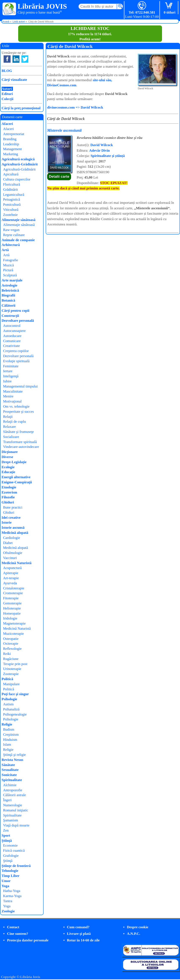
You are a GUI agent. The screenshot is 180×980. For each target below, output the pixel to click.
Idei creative (11, 518)
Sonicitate (9, 775)
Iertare (8, 371)
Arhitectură (11, 245)
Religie (7, 724)
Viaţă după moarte (16, 825)
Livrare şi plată (79, 934)
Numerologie (13, 805)
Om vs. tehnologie (16, 406)
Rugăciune (11, 659)
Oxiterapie (11, 644)
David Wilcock (102, 145)
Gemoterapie (12, 603)
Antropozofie (13, 790)
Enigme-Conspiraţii (17, 482)
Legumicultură (14, 195)
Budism (9, 729)
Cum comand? (78, 927)
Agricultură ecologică (18, 159)
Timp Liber (11, 876)
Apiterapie (11, 573)
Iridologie (10, 618)
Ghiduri (8, 502)
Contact (13, 927)
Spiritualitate (12, 780)
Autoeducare (12, 336)
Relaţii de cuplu (15, 421)
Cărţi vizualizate (14, 80)
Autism (8, 704)
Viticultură (11, 210)
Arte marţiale (12, 280)
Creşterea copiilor (16, 351)
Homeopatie (12, 613)
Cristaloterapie (14, 588)
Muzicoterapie (14, 634)
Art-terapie (11, 578)
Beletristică (10, 290)
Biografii (8, 295)
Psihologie (10, 699)
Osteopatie (11, 639)
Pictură (8, 270)
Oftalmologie (13, 553)
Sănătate (8, 765)
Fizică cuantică (14, 851)
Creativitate (12, 346)
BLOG (7, 71)
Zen (6, 830)
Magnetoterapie (14, 623)
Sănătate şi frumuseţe (19, 432)
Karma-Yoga (12, 896)
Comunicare (12, 341)
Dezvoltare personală (18, 321)
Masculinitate (13, 391)
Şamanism (11, 820)
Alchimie (10, 785)
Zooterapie (11, 674)
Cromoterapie (13, 593)
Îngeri (8, 800)
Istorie (7, 522)
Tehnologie (10, 871)
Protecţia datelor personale (28, 940)
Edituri (7, 94)
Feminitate (11, 366)
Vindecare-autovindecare (21, 447)
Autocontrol (12, 326)
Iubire (8, 381)
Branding (10, 139)
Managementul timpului (21, 386)
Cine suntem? (18, 934)
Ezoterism (10, 492)
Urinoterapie (12, 669)
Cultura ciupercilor (17, 179)
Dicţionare (10, 452)
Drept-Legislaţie (14, 462)
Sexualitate (10, 770)
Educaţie (8, 472)
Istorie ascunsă (13, 528)
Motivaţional (12, 401)
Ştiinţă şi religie (15, 755)
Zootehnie (10, 215)
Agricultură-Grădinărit (20, 164)
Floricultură (12, 184)
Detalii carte (59, 177)
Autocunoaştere (14, 331)
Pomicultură (12, 205)
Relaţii (8, 417)
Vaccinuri (10, 558)
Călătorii (9, 305)
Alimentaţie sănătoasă (19, 220)
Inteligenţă (11, 376)
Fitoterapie (11, 598)
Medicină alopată (15, 533)
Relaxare (10, 427)
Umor (6, 881)
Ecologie (8, 467)
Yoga (5, 886)
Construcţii (10, 316)
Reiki (7, 654)
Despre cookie (138, 927)
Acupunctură (12, 568)
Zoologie (8, 911)
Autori (7, 89)
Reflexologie (12, 649)
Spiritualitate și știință (108, 156)
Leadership (11, 144)
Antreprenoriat (14, 134)
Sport (6, 835)
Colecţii (8, 99)
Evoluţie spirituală (16, 361)
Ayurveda (10, 583)
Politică (8, 679)
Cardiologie (12, 538)
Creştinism (11, 735)
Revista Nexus (12, 760)
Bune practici (13, 507)
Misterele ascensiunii (65, 130)
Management (13, 149)
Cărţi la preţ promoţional (21, 108)
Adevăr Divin (100, 150)
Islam (7, 744)
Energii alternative (16, 477)
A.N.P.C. (134, 934)
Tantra (8, 901)
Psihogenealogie (15, 714)
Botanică (8, 300)
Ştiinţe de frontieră (16, 866)
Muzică (9, 265)
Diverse (8, 457)
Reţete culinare (14, 235)
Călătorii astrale (15, 795)
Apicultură (11, 174)
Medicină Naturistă (17, 563)
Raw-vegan (11, 230)
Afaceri (7, 124)
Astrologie (10, 285)
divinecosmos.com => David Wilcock (75, 107)
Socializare (11, 437)
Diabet (8, 543)
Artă (5, 250)
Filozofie (8, 497)
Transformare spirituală (20, 442)
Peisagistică (12, 199)
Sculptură (10, 275)
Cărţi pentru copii (16, 311)
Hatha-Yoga (12, 891)
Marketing (11, 154)
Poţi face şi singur (15, 694)
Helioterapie (12, 608)
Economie (10, 845)
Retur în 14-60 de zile (83, 940)
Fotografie (11, 260)
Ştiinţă (7, 841)
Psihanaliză (11, 709)
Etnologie (9, 487)
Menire (8, 396)
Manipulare (11, 684)
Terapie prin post (15, 664)
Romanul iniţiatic (16, 810)
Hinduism (10, 740)
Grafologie (11, 856)
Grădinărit (11, 189)
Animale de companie (18, 240)
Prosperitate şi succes (19, 412)
